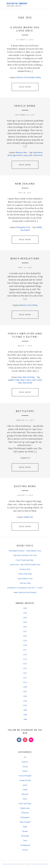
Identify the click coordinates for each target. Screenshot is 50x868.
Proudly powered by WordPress (13, 864)
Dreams (25, 771)
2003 (25, 705)
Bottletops (25, 411)
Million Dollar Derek (25, 574)
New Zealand (25, 184)
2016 (25, 655)
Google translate (25, 780)
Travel (28, 227)
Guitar (34, 380)
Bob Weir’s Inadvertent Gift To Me (25, 555)
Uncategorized (25, 845)
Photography (21, 227)
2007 (25, 692)
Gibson (29, 380)
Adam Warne (38, 153)
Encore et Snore (25, 569)
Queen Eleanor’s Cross (25, 579)
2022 (25, 627)
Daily (32, 864)
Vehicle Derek (25, 106)
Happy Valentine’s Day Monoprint (25, 592)
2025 (25, 613)
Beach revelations (25, 258)
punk (30, 155)
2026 (25, 608)
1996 (25, 715)
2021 (25, 631)
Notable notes (28, 517)
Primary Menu (42, 5)
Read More (25, 87)
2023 (25, 622)
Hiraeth (25, 790)
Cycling (25, 767)
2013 (25, 668)
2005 (25, 701)
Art (28, 458)
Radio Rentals (28, 383)
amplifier (11, 380)
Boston (10, 155)
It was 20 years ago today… (25, 560)
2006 (25, 696)
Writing (38, 77)
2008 (25, 687)
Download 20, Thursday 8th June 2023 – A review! (25, 588)
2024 (25, 618)
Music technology (29, 377)
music (26, 155)
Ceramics (25, 762)
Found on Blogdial (25, 776)
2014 (25, 664)
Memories (20, 77)
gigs (14, 155)
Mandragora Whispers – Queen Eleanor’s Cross (25, 551)
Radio (25, 827)
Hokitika (39, 227)
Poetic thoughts (29, 77)
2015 (25, 659)
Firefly (17, 380)
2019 (25, 641)
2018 (25, 645)
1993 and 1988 (25, 583)
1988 (25, 719)
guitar (25, 785)
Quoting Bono (25, 486)
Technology (25, 836)
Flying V (23, 380)
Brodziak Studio (42, 864)
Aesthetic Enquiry (17, 3)
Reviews (25, 831)
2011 (25, 678)
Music (25, 153)
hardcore (20, 155)
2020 (25, 636)
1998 (25, 710)
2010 (25, 682)
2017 (25, 650)
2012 (25, 673)
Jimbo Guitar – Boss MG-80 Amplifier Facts (25, 565)
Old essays (25, 813)
